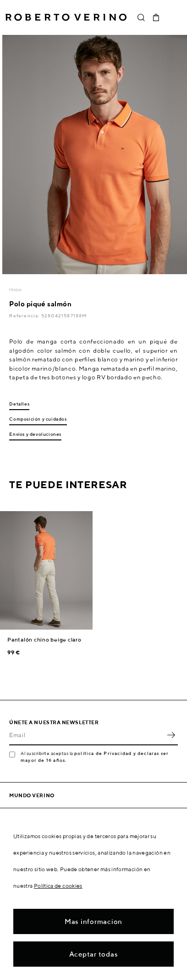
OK (171, 735)
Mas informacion (93, 921)
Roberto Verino (66, 17)
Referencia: (25, 315)
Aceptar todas (94, 954)
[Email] (87, 735)
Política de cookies (58, 886)
